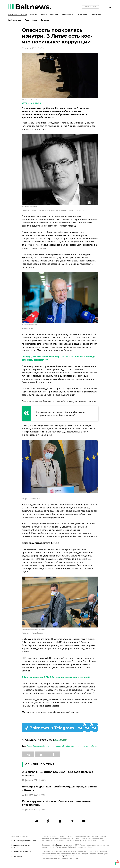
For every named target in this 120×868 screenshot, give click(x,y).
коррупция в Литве (89, 746)
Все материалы (90, 7)
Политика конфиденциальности (24, 841)
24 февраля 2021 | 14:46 (34, 810)
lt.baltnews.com (62, 845)
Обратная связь (17, 856)
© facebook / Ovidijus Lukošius (29, 207)
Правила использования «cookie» (21, 846)
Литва (29, 746)
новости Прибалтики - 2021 (68, 746)
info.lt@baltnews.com (66, 856)
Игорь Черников (31, 103)
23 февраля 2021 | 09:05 (34, 795)
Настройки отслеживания (21, 852)
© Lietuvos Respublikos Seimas (29, 325)
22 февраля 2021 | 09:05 (34, 780)
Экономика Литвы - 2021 (44, 746)
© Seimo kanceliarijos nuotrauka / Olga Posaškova (34, 629)
